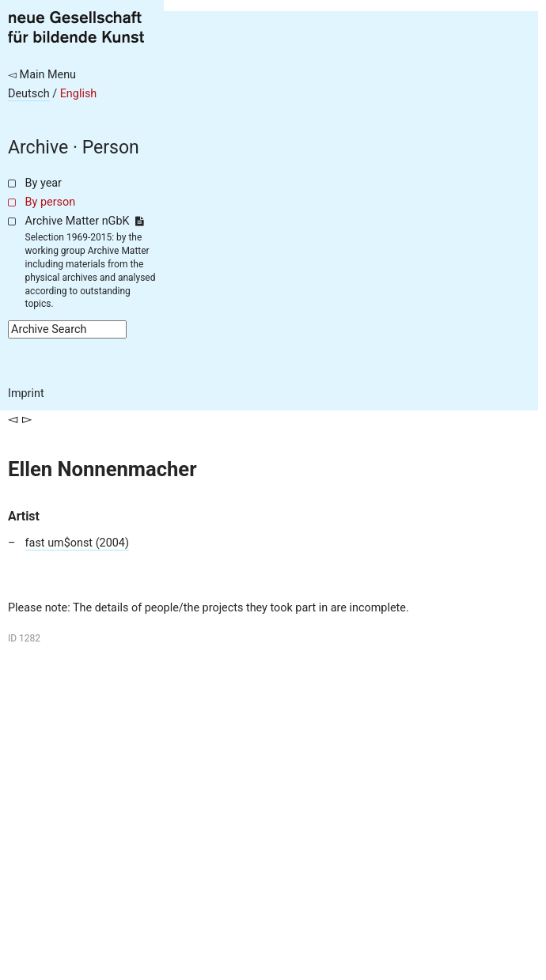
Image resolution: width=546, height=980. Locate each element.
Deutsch (29, 94)
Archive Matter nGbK (85, 221)
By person (51, 202)
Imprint (26, 394)
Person (111, 148)
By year (44, 183)
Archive (38, 148)
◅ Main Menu (42, 75)
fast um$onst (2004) (77, 543)
